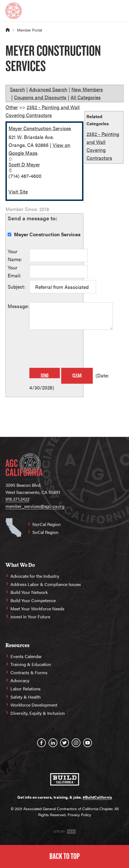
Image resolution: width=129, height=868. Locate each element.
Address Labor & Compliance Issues (46, 584)
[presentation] (71, 349)
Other (12, 107)
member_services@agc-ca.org (35, 506)
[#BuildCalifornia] (65, 779)
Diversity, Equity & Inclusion (38, 713)
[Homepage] (14, 11)
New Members (87, 89)
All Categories (86, 97)
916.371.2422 (17, 499)
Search (17, 89)
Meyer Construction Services (40, 128)
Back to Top (64, 856)
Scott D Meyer (24, 164)
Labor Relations (26, 689)
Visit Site (18, 191)
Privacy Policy (79, 815)
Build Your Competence (33, 600)
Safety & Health (26, 697)
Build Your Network (29, 592)
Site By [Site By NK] (65, 831)
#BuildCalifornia (97, 797)
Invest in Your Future (30, 617)
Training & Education (31, 664)
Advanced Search (48, 89)
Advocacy (20, 680)
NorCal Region (47, 524)
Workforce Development (34, 705)
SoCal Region (45, 532)
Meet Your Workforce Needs (37, 609)
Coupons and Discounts (40, 97)
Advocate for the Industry (35, 576)
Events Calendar (26, 656)
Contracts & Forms (29, 672)
